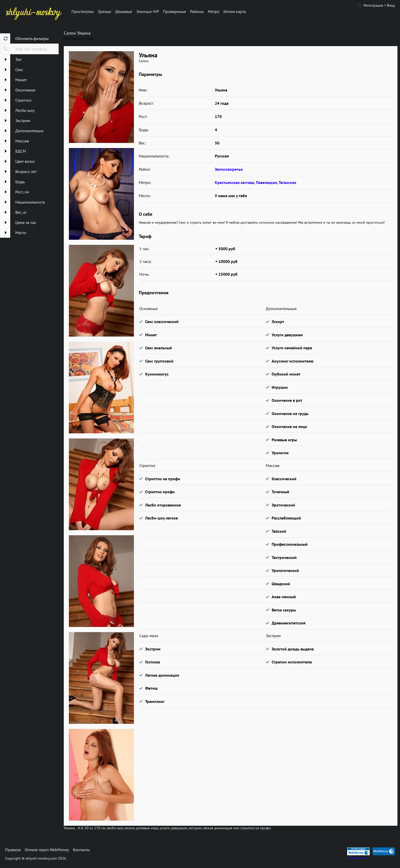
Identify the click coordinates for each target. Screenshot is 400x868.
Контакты (81, 850)
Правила (13, 850)
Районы (197, 11)
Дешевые (124, 11)
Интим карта (235, 11)
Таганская (287, 182)
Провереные (174, 11)
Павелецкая (266, 182)
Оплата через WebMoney (47, 850)
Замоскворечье (229, 169)
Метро (214, 11)
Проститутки (83, 11)
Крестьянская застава (234, 182)
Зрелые (104, 11)
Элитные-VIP (148, 11)
